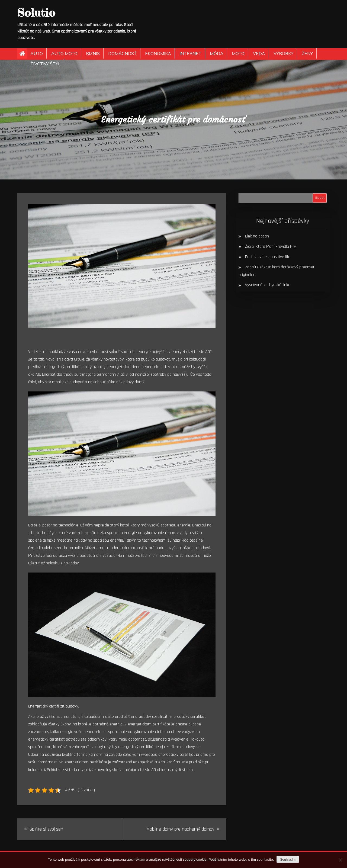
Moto (238, 53)
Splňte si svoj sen (46, 829)
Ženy (307, 53)
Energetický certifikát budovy (53, 706)
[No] (340, 860)
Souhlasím (288, 860)
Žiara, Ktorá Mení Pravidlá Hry (270, 247)
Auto (37, 53)
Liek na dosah (257, 236)
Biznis (93, 53)
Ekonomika (158, 53)
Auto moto (64, 53)
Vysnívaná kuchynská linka (268, 285)
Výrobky (283, 53)
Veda (259, 53)
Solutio (36, 13)
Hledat (320, 198)
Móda (217, 53)
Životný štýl (45, 64)
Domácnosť (122, 53)
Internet (190, 53)
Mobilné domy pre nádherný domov (180, 829)
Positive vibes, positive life (268, 257)
